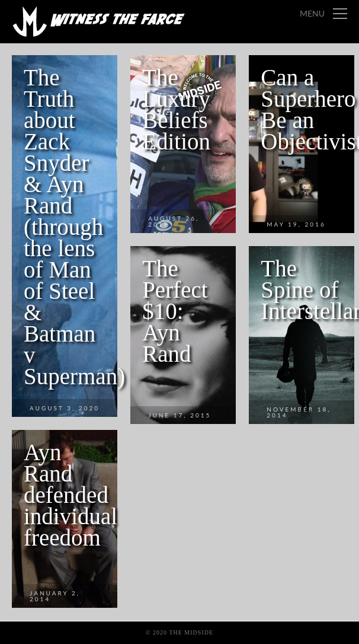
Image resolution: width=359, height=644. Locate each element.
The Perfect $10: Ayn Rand (175, 311)
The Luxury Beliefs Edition (176, 109)
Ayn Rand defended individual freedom (70, 495)
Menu (312, 13)
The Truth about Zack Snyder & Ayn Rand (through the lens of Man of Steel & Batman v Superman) (74, 227)
